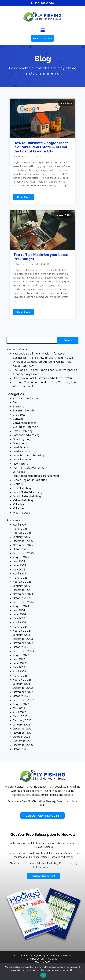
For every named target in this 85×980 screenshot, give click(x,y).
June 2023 (19, 663)
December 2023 (23, 639)
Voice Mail (19, 504)
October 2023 (22, 647)
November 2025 (23, 545)
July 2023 (19, 659)
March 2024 (20, 627)
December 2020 (23, 745)
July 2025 (19, 561)
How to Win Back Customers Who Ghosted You (42, 378)
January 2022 (21, 725)
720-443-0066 (44, 3)
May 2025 (19, 570)
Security (18, 484)
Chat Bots (19, 415)
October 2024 (22, 598)
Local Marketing (23, 459)
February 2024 (22, 631)
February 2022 (22, 720)
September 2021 (23, 741)
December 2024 (23, 590)
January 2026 (21, 537)
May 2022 (19, 708)
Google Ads (20, 443)
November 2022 (23, 692)
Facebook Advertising (26, 435)
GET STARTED (42, 38)
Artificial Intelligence (25, 398)
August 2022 (21, 704)
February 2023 (22, 680)
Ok (43, 975)
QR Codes (19, 472)
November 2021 (23, 733)
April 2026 (19, 525)
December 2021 (23, 729)
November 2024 (23, 594)
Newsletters (20, 464)
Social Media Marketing (27, 496)
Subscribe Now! (44, 876)
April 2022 (19, 712)
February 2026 (22, 533)
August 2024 (21, 606)
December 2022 (23, 688)
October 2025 (22, 549)
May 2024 (19, 618)
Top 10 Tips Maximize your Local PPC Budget (41, 257)
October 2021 (21, 737)
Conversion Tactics (24, 423)
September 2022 (23, 700)
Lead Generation (23, 447)
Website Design (22, 513)
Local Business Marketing (28, 455)
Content (18, 419)
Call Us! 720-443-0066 (42, 816)
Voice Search (21, 508)
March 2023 (20, 676)
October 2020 (22, 749)
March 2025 (20, 578)
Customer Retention (26, 427)
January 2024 (21, 635)
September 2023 (23, 651)
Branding (18, 406)
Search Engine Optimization (30, 480)
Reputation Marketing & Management (36, 476)
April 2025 (19, 574)
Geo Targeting (22, 439)
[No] (81, 972)
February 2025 (22, 582)
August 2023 (21, 655)
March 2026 (20, 529)
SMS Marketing (22, 488)
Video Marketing (23, 500)
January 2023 (21, 684)
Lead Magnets (21, 451)
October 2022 (22, 696)
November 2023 (23, 643)
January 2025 (21, 586)
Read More (24, 197)
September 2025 (23, 553)
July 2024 (19, 610)
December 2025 (23, 541)
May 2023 (19, 667)
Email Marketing (23, 431)
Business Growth (23, 410)
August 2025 (21, 557)
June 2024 (19, 614)
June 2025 (19, 565)
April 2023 (19, 671)
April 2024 (19, 622)
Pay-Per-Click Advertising (29, 468)
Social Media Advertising (28, 492)
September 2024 (23, 602)
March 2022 (20, 716)
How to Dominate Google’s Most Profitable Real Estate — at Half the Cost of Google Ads (41, 147)
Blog (16, 402)
